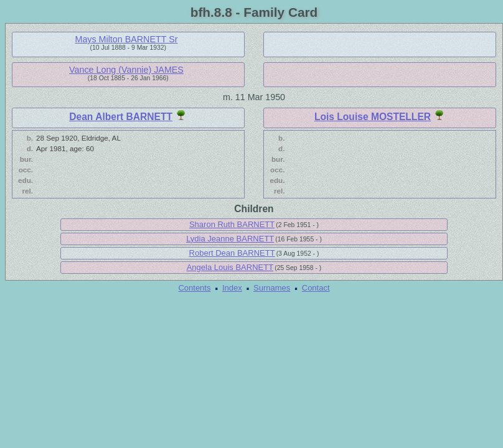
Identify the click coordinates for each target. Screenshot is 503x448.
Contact (316, 288)
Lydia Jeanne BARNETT (230, 239)
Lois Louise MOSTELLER (373, 117)
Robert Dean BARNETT (232, 253)
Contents (194, 288)
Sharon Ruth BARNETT (232, 224)
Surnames (272, 288)
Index (232, 288)
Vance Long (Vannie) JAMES (126, 70)
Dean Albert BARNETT (121, 117)
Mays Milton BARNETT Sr (126, 39)
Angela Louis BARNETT (230, 267)
